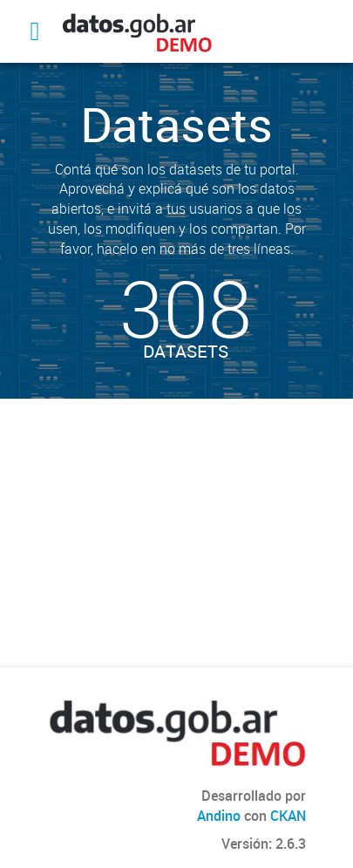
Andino (219, 816)
